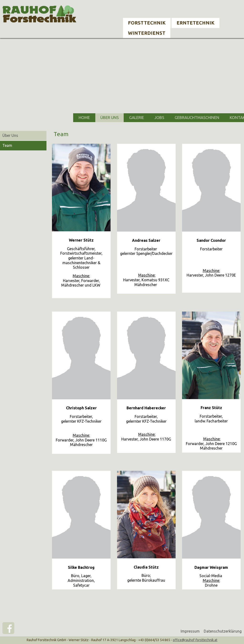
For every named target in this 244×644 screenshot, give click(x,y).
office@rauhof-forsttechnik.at (195, 640)
